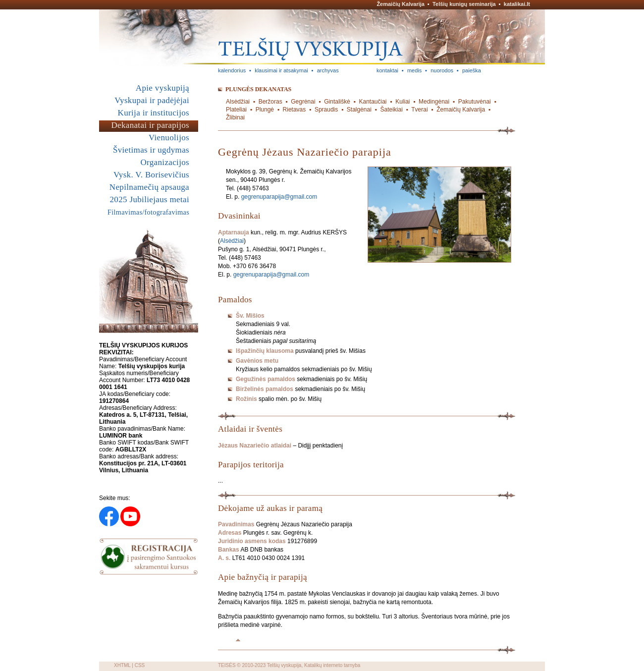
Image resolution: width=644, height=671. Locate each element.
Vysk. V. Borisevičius (151, 175)
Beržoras (270, 102)
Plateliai (236, 110)
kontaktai (387, 70)
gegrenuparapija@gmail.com (279, 197)
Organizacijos (165, 162)
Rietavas (295, 110)
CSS (140, 665)
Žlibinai (235, 117)
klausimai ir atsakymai (281, 70)
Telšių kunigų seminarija (464, 4)
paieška (472, 70)
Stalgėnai (359, 110)
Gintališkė (337, 102)
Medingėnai (434, 102)
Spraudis (326, 110)
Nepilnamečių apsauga (149, 187)
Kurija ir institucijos (154, 113)
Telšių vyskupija (284, 665)
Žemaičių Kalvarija (401, 4)
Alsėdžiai (238, 102)
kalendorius (232, 70)
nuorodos (442, 70)
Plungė (265, 110)
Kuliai (402, 102)
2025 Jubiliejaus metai (150, 199)
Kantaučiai (373, 102)
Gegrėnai (303, 102)
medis (414, 70)
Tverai (419, 110)
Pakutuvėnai (475, 102)
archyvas (328, 70)
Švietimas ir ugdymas (151, 150)
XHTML (122, 665)
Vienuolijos (169, 138)
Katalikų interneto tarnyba (332, 665)
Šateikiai (391, 110)
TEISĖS (227, 665)
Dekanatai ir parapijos (150, 125)
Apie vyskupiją (162, 88)
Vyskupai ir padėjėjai (152, 100)
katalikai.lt (517, 4)
